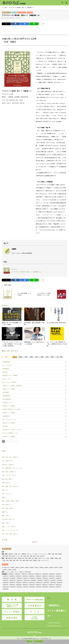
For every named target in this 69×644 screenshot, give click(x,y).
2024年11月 (59, 576)
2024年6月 (32, 578)
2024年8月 (19, 578)
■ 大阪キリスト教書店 (9, 406)
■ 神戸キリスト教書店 (9, 413)
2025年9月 (52, 574)
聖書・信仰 (6, 516)
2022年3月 (32, 585)
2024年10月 (6, 578)
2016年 (61, 568)
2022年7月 (6, 585)
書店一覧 (22, 103)
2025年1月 (45, 576)
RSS (34, 636)
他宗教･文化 (6, 483)
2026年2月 (18, 574)
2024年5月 (39, 578)
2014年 (10, 570)
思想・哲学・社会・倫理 (10, 457)
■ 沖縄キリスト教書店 (9, 436)
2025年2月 (38, 576)
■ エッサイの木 (7, 365)
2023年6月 (53, 580)
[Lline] (34, 24)
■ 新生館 (5, 426)
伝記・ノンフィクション (10, 530)
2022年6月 (12, 585)
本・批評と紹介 (22, 12)
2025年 (17, 568)
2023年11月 (20, 580)
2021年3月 (52, 587)
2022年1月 (45, 585)
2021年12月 (52, 585)
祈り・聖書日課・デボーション (12, 468)
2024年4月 (45, 578)
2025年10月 (45, 574)
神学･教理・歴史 (7, 12)
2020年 (41, 568)
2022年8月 (60, 583)
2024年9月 (13, 578)
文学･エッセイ (7, 494)
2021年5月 (30, 12)
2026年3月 (11, 574)
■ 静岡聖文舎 (6, 396)
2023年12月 (13, 580)
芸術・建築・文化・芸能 (10, 486)
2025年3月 (32, 576)
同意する (29, 641)
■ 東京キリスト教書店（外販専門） (13, 386)
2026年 (12, 568)
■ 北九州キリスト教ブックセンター (13, 430)
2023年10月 (27, 580)
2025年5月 (19, 576)
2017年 (56, 568)
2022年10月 (46, 583)
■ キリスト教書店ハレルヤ (10, 433)
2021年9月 (13, 587)
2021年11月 (59, 585)
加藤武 (10, 285)
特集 (21, 572)
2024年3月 (52, 578)
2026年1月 (24, 574)
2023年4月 (6, 583)
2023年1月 (25, 583)
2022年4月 (25, 585)
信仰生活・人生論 (8, 464)
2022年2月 (38, 585)
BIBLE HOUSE (15, 103)
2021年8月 (19, 587)
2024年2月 (58, 578)
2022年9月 (53, 583)
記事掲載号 (4, 574)
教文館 (14, 12)
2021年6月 (32, 587)
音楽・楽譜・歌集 (8, 508)
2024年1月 (6, 580)
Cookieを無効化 (39, 641)
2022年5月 (19, 585)
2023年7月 (47, 580)
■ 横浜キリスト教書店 (9, 389)
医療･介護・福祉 (7, 479)
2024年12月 (52, 576)
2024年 (22, 568)
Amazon (9, 103)
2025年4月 (25, 576)
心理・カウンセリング (9, 475)
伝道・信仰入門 (8, 461)
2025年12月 (31, 574)
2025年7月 (6, 576)
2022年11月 (39, 583)
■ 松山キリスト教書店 (9, 423)
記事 (5, 490)
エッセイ (7, 572)
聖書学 (5, 512)
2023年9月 (34, 580)
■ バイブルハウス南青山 (10, 382)
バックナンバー (6, 568)
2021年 (37, 568)
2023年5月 (60, 580)
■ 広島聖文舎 (6, 416)
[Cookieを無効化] (67, 640)
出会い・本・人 (15, 572)
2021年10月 (6, 587)
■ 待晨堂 (5, 372)
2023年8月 (40, 580)
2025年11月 (38, 574)
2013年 (15, 570)
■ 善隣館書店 (6, 362)
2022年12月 (32, 583)
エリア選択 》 (6, 357)
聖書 (4, 497)
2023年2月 (19, 583)
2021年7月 (26, 587)
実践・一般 (6, 523)
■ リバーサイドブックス (10, 420)
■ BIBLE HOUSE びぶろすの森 (11, 409)
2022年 (32, 568)
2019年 (46, 568)
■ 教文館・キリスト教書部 (10, 375)
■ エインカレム (7, 379)
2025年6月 (12, 576)
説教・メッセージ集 (9, 527)
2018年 (51, 568)
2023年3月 (12, 583)
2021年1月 (6, 589)
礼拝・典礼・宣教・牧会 (10, 534)
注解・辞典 (6, 505)
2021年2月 (58, 587)
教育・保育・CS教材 (9, 472)
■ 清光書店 (6, 392)
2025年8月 (59, 574)
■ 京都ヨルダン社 (8, 403)
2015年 (5, 570)
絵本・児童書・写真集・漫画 (11, 501)
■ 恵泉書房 (6, 369)
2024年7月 (26, 578)
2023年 (27, 568)
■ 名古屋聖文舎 (7, 399)
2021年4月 (45, 587)
